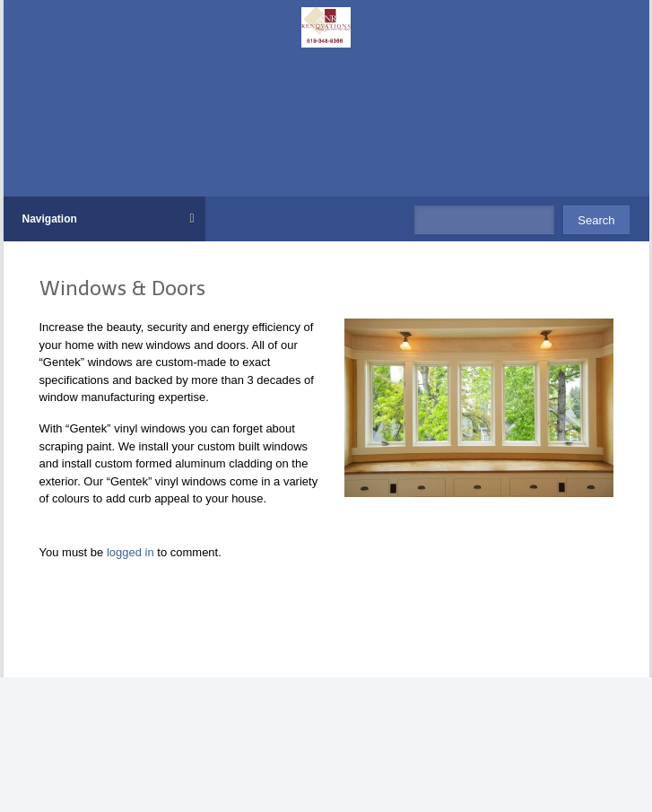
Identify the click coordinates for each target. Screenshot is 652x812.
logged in (132, 552)
